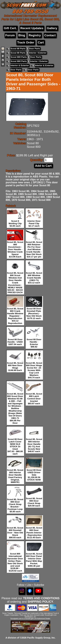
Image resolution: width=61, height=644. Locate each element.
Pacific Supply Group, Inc (41, 638)
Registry (35, 35)
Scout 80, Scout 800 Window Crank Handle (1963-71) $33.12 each (34, 278)
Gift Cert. (10, 28)
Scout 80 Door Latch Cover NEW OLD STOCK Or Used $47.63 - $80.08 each (15, 447)
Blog (22, 35)
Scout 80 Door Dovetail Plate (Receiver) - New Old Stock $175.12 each (34, 313)
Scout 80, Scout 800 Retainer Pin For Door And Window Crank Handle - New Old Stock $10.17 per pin (34, 249)
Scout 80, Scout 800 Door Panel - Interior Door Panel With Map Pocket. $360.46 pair (34, 560)
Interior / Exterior (38, 53)
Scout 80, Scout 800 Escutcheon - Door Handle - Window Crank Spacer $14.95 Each (15, 249)
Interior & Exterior (20, 65)
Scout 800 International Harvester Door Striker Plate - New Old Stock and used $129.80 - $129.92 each (15, 562)
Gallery (52, 28)
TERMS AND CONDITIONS (41, 598)
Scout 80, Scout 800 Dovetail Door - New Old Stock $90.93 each (15, 533)
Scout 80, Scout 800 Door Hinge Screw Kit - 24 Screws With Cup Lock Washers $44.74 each (34, 370)
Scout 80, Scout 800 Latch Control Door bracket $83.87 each (34, 399)
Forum (10, 35)
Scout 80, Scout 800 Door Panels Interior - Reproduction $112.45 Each (34, 533)
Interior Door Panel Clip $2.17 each (34, 223)
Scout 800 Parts (19, 57)
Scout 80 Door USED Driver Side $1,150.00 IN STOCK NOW (34, 475)
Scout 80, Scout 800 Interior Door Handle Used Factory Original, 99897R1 (15, 476)
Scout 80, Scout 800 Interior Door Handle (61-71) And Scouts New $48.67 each (34, 445)
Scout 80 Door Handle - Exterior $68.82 (34, 343)
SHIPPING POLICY (40, 602)
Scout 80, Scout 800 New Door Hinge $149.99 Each (15, 367)
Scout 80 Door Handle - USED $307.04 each (15, 342)
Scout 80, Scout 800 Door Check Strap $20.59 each (34, 502)
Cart (41, 42)
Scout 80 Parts (18, 49)
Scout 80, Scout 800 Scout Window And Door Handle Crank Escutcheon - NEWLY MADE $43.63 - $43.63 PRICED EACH (15, 283)
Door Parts (34, 49)
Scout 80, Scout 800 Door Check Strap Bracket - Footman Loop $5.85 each (15, 505)
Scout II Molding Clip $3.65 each (15, 223)
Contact (50, 35)
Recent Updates (32, 28)
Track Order (26, 42)
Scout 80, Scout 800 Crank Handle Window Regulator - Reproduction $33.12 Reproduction (15, 316)
